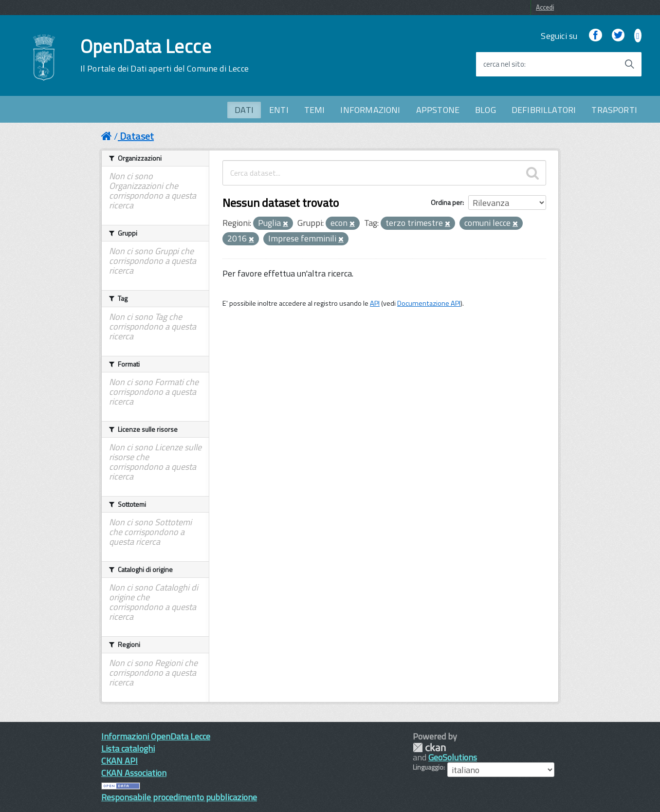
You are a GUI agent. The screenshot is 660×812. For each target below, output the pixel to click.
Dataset (137, 136)
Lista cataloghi (128, 748)
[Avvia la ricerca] (629, 64)
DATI (244, 110)
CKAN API (119, 761)
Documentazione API (429, 303)
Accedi (545, 7)
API (375, 303)
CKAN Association (134, 773)
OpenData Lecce (165, 55)
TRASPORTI (614, 110)
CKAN (429, 747)
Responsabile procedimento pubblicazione (179, 797)
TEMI (315, 110)
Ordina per (447, 202)
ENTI (279, 110)
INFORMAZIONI (370, 110)
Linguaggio (428, 767)
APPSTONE (438, 110)
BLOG (486, 110)
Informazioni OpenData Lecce (156, 736)
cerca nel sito (504, 64)
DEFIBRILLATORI (544, 110)
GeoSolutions (453, 757)
